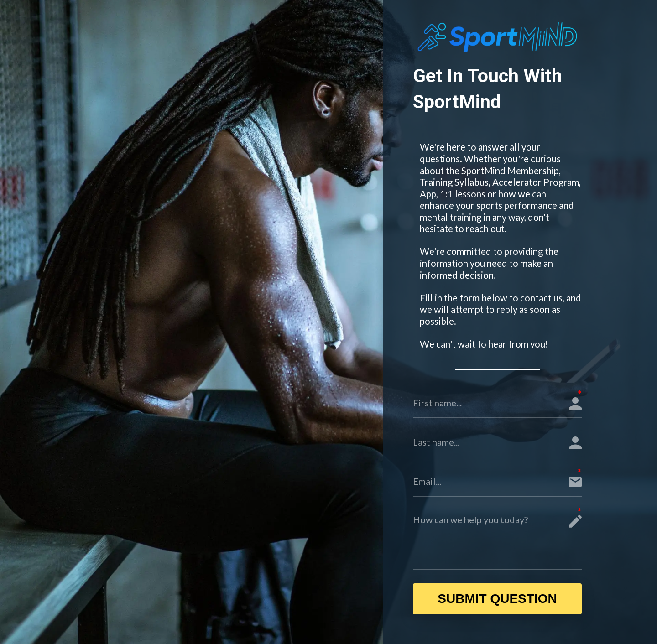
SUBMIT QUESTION (497, 599)
